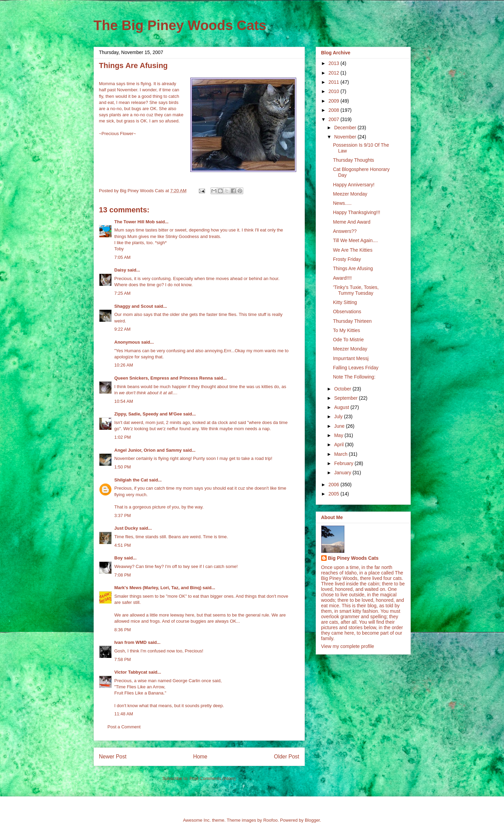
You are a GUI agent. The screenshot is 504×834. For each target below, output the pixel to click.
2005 (334, 494)
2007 (334, 119)
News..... (342, 203)
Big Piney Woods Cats (353, 558)
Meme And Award (351, 222)
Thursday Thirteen (352, 321)
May (339, 435)
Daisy (120, 270)
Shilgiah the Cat (131, 480)
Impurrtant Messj (351, 358)
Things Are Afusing (353, 268)
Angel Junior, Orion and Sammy (148, 450)
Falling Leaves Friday (356, 368)
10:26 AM (124, 365)
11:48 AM (124, 714)
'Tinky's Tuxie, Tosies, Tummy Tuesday (356, 290)
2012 (334, 73)
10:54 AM (124, 401)
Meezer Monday (350, 194)
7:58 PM (123, 659)
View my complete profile (348, 646)
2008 (334, 110)
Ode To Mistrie (348, 340)
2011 (334, 82)
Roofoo (270, 820)
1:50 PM (123, 467)
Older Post (287, 757)
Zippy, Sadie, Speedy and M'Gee (148, 414)
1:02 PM (123, 437)
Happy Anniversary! (353, 185)
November (346, 137)
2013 (334, 63)
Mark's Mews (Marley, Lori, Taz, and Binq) (158, 588)
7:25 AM (123, 293)
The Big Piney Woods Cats (180, 25)
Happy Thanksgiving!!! (356, 212)
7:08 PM (123, 575)
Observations (347, 312)
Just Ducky (126, 528)
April (340, 445)
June (340, 426)
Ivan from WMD (131, 642)
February (344, 463)
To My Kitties (346, 330)
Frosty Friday (347, 259)
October (343, 389)
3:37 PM (123, 515)
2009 (334, 101)
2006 (334, 485)
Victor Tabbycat (131, 672)
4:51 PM (123, 545)
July (339, 416)
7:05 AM (123, 257)
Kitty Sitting (345, 302)
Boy (119, 558)
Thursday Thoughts (353, 160)
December (346, 128)
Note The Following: (354, 377)
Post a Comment (124, 727)
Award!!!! (342, 278)
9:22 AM (123, 329)
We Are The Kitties (352, 250)
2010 (334, 91)
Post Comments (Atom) (213, 778)
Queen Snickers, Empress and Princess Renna (164, 378)
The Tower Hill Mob (135, 222)
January (343, 473)
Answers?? (345, 231)
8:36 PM (123, 630)
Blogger (312, 820)
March (342, 454)
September (346, 398)
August (342, 407)
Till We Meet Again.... (355, 240)
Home (200, 757)
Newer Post (113, 757)
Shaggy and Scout (134, 306)
